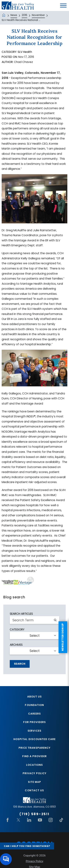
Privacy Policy (34, 774)
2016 (24, 15)
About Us (35, 697)
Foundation (34, 705)
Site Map (35, 782)
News (14, 15)
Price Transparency (35, 748)
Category (17, 629)
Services (34, 731)
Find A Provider (35, 757)
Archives (16, 645)
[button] (63, 6)
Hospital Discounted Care (34, 740)
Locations (35, 765)
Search (20, 664)
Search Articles (21, 614)
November (38, 15)
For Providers (34, 722)
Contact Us (34, 791)
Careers (35, 714)
